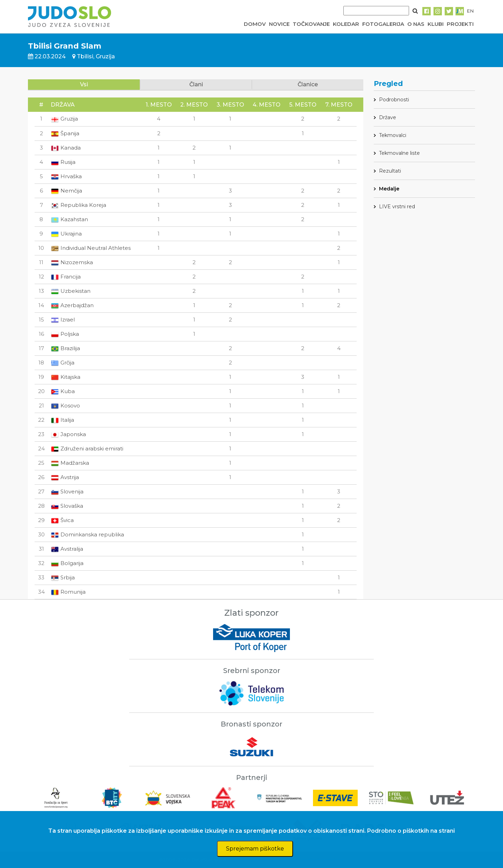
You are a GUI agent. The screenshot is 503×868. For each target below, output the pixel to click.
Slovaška (67, 506)
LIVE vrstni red (397, 207)
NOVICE (279, 24)
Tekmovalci (393, 135)
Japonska (68, 434)
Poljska (65, 334)
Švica (62, 520)
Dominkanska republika (87, 534)
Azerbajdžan (72, 305)
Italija (62, 420)
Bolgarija (67, 563)
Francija (66, 277)
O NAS (416, 24)
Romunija (68, 592)
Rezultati (390, 171)
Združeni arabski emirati (87, 449)
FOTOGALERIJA (383, 24)
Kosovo (65, 406)
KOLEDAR (346, 24)
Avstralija (67, 549)
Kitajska (65, 377)
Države (388, 117)
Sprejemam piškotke (255, 849)
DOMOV (255, 24)
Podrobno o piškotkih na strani (411, 831)
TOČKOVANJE (311, 24)
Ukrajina (66, 234)
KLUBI (436, 24)
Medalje (389, 189)
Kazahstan (69, 219)
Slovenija (67, 491)
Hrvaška (66, 176)
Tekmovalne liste (399, 153)
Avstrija (65, 477)
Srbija (63, 577)
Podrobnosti (394, 100)
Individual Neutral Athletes (91, 248)
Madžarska (70, 463)
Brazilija (65, 348)
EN (470, 11)
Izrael (63, 320)
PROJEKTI (460, 24)
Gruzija (64, 119)
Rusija (63, 162)
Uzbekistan (71, 291)
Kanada (66, 148)
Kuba (63, 391)
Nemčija (66, 191)
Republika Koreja (78, 205)
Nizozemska (72, 262)
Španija (65, 133)
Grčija (63, 363)
